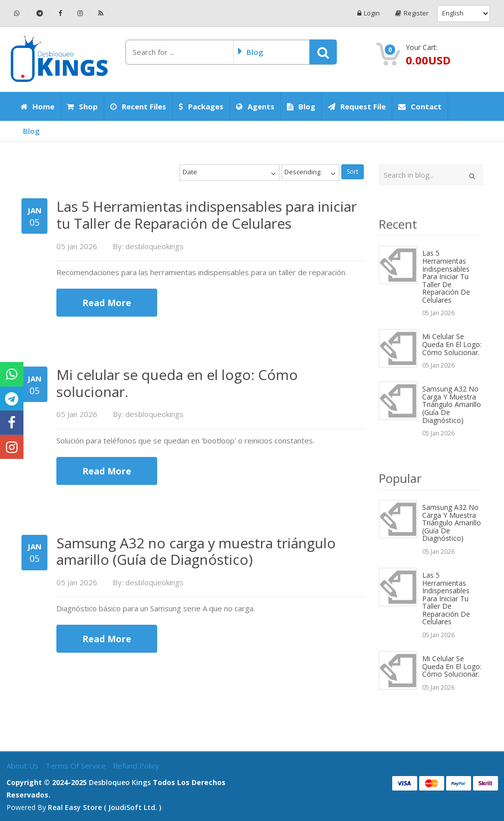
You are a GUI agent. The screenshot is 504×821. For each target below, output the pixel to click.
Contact (420, 106)
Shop (82, 106)
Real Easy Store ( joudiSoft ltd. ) (105, 807)
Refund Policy (136, 766)
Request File (357, 106)
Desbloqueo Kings (120, 782)
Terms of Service (77, 766)
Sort (353, 172)
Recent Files (138, 106)
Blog (301, 106)
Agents (255, 106)
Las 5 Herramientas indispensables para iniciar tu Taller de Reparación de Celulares (446, 276)
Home (37, 106)
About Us (23, 766)
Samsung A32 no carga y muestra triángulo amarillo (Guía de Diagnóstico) (452, 404)
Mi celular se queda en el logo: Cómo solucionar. (452, 344)
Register (411, 13)
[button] (323, 52)
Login (368, 13)
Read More (107, 303)
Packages (201, 106)
